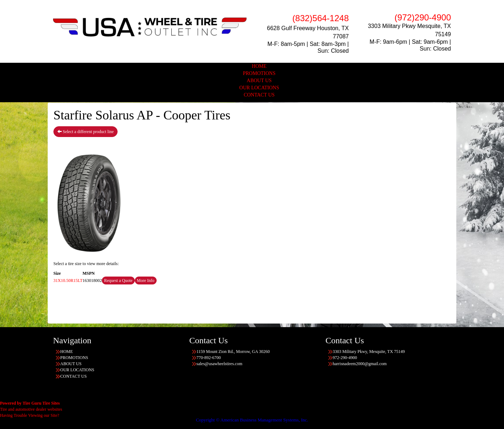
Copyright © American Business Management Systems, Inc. (252, 420)
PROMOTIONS (259, 73)
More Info (146, 280)
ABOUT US (259, 81)
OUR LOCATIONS (259, 88)
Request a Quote (118, 280)
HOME (259, 66)
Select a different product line (85, 132)
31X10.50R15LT (68, 280)
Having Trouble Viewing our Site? (30, 415)
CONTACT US (259, 95)
